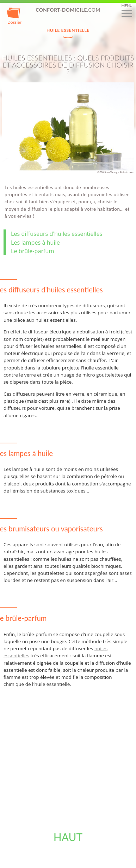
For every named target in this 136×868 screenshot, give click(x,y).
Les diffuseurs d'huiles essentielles (57, 234)
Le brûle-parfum (32, 251)
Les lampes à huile (35, 243)
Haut (68, 837)
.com (68, 10)
